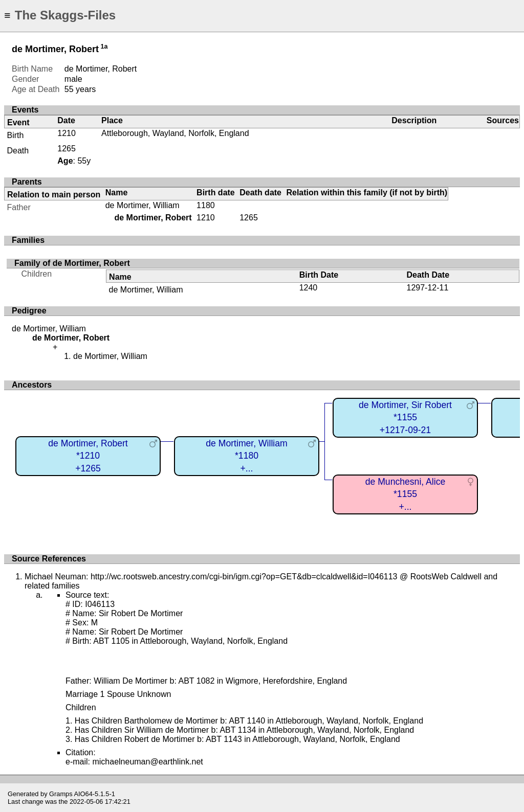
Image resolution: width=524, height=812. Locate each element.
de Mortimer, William (143, 205)
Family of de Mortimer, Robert (72, 263)
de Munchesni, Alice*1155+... (405, 494)
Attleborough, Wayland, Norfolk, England (175, 133)
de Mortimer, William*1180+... (246, 456)
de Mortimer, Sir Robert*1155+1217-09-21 (405, 418)
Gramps (61, 794)
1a (104, 47)
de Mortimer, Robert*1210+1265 (88, 456)
